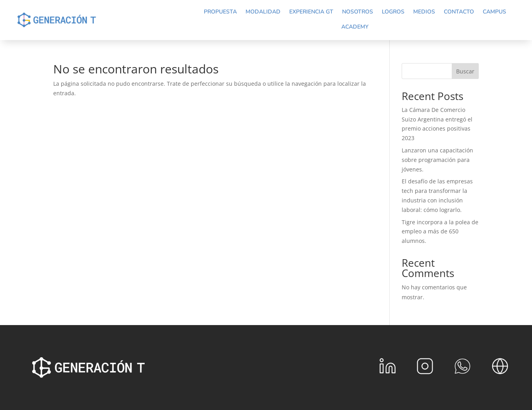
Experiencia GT (311, 12)
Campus (494, 12)
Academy (355, 27)
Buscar (465, 71)
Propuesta (220, 12)
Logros (393, 12)
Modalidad (263, 12)
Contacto (459, 12)
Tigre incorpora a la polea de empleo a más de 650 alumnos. (440, 232)
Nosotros (358, 12)
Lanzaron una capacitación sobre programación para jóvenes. (437, 160)
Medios (424, 12)
